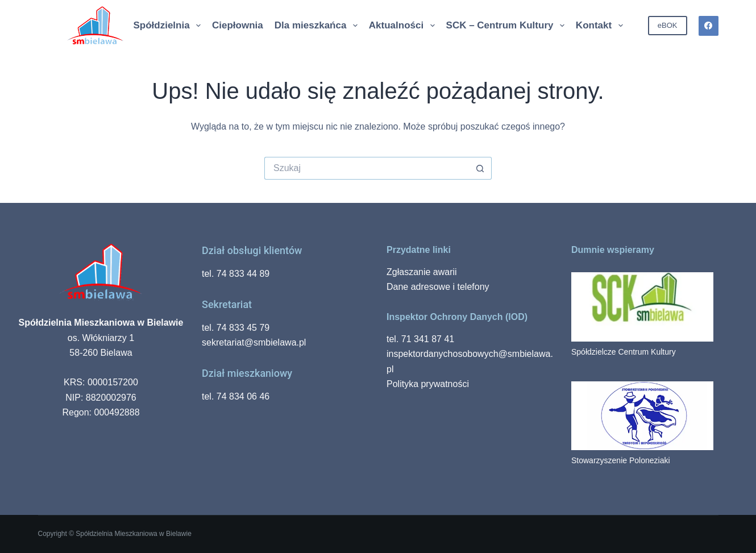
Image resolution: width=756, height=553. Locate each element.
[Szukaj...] (367, 168)
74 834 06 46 (243, 396)
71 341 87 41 (428, 339)
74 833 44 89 (243, 274)
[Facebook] (709, 26)
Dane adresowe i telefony (438, 287)
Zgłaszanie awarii (422, 272)
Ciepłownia (238, 25)
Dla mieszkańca (317, 26)
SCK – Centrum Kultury (506, 26)
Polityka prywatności (428, 384)
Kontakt (600, 26)
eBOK (668, 25)
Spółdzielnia (167, 26)
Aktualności (402, 26)
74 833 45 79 (243, 328)
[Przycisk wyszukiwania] (480, 168)
